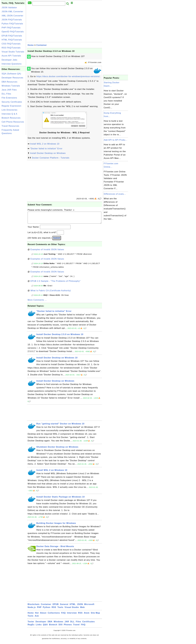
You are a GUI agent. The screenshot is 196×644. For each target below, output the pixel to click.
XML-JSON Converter (12, 16)
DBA (50, 624)
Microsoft (89, 607)
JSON (80, 607)
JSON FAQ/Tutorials (12, 20)
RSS (54, 610)
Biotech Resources (11, 118)
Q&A (45, 627)
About (43, 615)
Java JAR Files (9, 90)
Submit (57, 240)
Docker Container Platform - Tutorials (50, 158)
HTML (73, 607)
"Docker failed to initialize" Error (46, 149)
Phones (68, 627)
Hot (37, 615)
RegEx (31, 627)
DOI (61, 627)
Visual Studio (72, 610)
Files (78, 624)
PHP (39, 610)
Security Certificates (12, 102)
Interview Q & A (9, 114)
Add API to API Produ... (115, 140)
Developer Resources (12, 78)
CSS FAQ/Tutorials (11, 44)
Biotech (53, 627)
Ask (37, 618)
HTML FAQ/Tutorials (12, 40)
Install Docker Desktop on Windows (48, 153)
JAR (67, 624)
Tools (60, 610)
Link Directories (9, 110)
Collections (54, 615)
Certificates (89, 624)
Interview (72, 615)
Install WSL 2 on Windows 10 (45, 144)
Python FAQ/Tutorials (12, 24)
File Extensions (9, 98)
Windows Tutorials (11, 86)
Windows (58, 624)
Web (82, 610)
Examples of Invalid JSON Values (47, 252)
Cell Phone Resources (13, 122)
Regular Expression (11, 106)
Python (47, 610)
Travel (76, 627)
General (64, 607)
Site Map (95, 615)
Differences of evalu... (115, 194)
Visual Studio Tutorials (13, 52)
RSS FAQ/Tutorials (11, 48)
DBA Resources (9, 82)
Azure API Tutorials (11, 56)
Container (42, 45)
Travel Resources (10, 126)
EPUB (56, 607)
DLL (72, 624)
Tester (31, 624)
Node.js (32, 610)
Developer (41, 624)
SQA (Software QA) (11, 74)
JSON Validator (9, 8)
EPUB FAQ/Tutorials (12, 36)
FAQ (63, 615)
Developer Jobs (9, 60)
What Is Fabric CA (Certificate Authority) (51, 293)
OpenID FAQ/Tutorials (13, 32)
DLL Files (6, 94)
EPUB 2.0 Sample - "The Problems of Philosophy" (56, 284)
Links (39, 627)
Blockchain (34, 607)
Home (31, 45)
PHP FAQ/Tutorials (11, 28)
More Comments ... (37, 302)
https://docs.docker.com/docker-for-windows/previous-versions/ (68, 76)
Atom (87, 615)
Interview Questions (12, 64)
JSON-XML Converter (12, 12)
